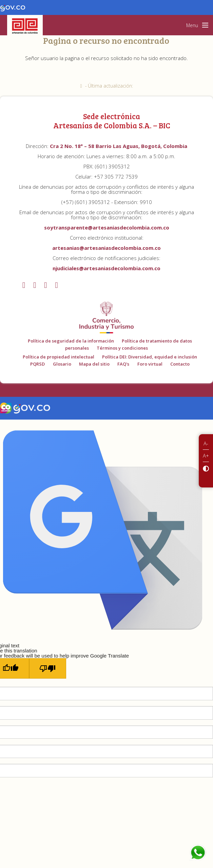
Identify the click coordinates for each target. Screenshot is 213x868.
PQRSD (37, 364)
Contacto (180, 364)
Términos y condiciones (122, 348)
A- (206, 443)
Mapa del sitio (94, 364)
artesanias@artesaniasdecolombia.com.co (106, 248)
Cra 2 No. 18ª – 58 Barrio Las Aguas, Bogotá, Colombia (119, 146)
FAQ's (123, 364)
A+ (206, 456)
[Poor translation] (48, 668)
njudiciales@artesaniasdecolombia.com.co (106, 268)
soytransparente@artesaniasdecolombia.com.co (107, 227)
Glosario (62, 364)
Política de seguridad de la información (71, 341)
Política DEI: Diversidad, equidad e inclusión (150, 357)
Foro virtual (150, 364)
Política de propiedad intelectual (59, 357)
